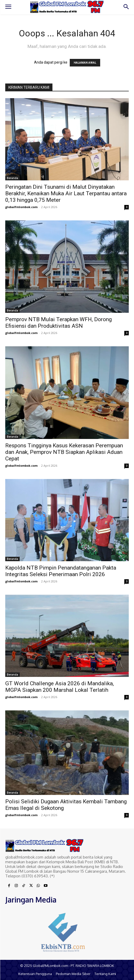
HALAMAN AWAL (85, 63)
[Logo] (67, 7)
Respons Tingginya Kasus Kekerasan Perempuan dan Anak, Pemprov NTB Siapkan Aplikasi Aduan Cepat (64, 452)
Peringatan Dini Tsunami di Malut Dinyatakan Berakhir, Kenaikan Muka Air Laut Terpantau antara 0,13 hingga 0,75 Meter (66, 193)
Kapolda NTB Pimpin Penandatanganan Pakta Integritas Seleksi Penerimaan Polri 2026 (61, 571)
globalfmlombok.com (21, 207)
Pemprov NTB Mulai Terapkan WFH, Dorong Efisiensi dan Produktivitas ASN (58, 323)
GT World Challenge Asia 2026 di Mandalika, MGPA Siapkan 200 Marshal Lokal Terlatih (60, 687)
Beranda (12, 178)
